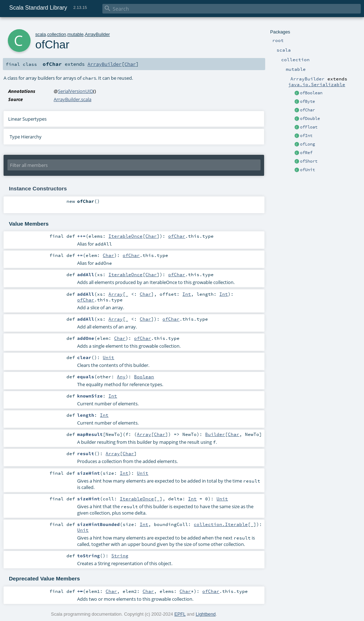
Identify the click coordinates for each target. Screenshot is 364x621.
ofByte (307, 101)
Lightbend (205, 614)
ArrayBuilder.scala (73, 99)
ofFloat (309, 127)
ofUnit (307, 170)
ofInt (306, 136)
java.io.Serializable (317, 84)
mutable (76, 34)
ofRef (306, 153)
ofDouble (310, 119)
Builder (215, 434)
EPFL (180, 614)
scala (41, 34)
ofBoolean (311, 93)
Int (187, 294)
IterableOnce (125, 236)
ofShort (309, 161)
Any (121, 377)
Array (116, 294)
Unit (108, 357)
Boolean (144, 377)
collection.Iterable (221, 524)
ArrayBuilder (97, 34)
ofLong (307, 144)
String (120, 556)
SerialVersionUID (76, 91)
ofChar (307, 110)
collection (57, 34)
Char (130, 64)
